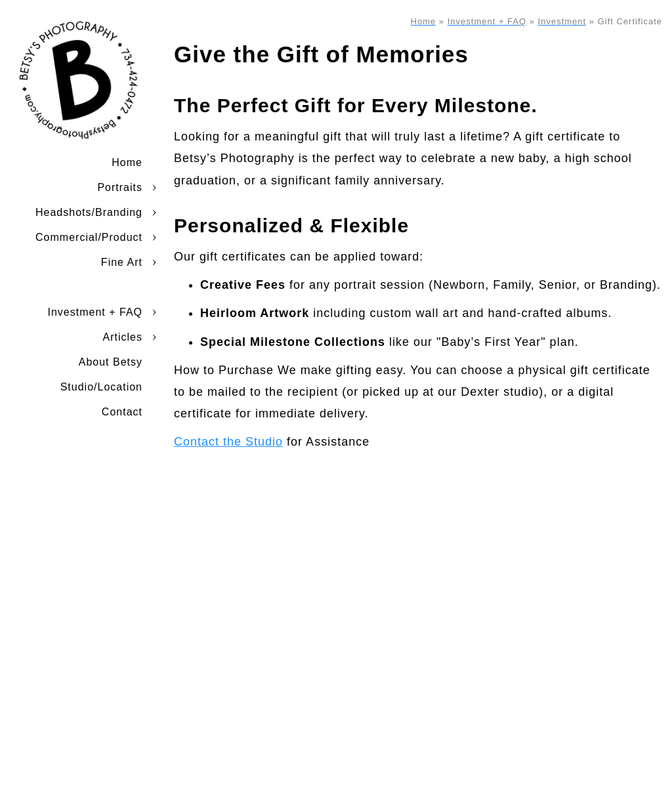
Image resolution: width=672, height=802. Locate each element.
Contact (122, 412)
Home (127, 162)
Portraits (120, 187)
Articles (123, 337)
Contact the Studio (228, 442)
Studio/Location (101, 387)
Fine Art (122, 262)
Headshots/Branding (89, 212)
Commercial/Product (89, 237)
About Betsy (111, 362)
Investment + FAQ (95, 312)
